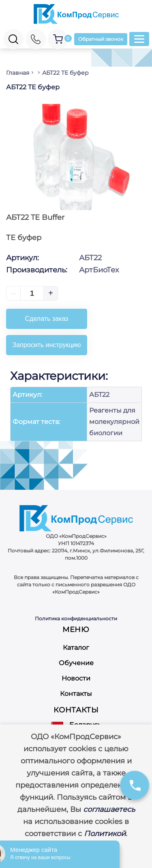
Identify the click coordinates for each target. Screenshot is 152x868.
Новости (76, 678)
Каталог (76, 648)
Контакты (76, 694)
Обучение (76, 663)
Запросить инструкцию (47, 345)
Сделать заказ (47, 319)
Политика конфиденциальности (76, 618)
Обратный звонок (101, 39)
